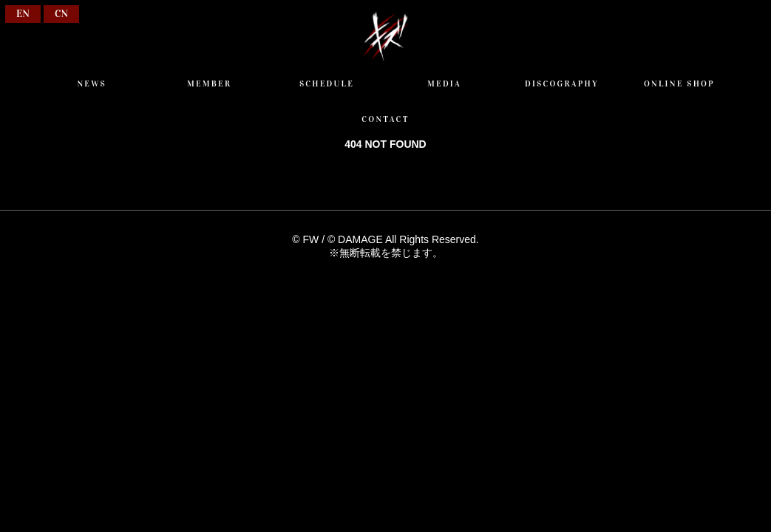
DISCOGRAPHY (562, 83)
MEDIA (444, 83)
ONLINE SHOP (679, 83)
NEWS (91, 83)
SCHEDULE (327, 83)
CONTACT (385, 119)
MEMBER (209, 83)
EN (23, 14)
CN (61, 14)
